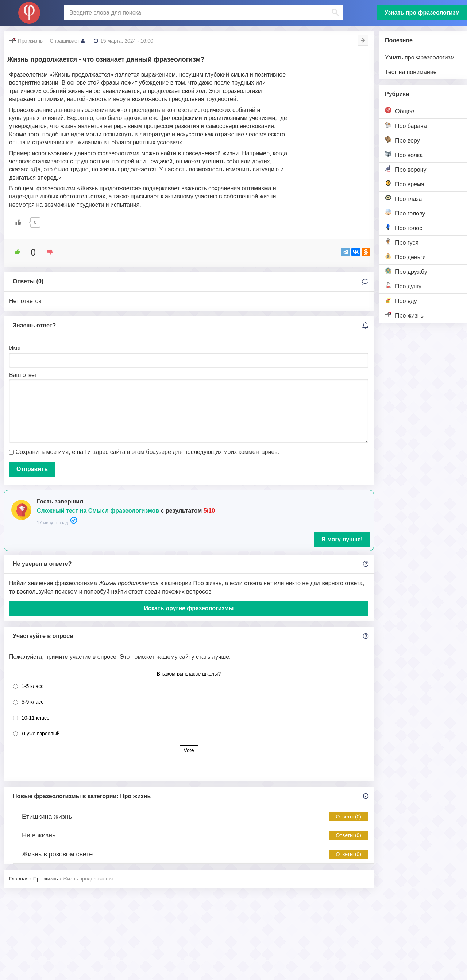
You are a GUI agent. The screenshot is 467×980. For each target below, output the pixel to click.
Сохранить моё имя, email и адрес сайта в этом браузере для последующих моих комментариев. (147, 452)
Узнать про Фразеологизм (420, 57)
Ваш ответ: (24, 375)
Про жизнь (404, 315)
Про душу (403, 286)
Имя (15, 348)
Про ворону (406, 169)
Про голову (405, 213)
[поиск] (202, 13)
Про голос (404, 227)
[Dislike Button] (47, 252)
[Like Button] (18, 222)
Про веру (402, 140)
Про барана (406, 125)
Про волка (404, 154)
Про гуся (402, 242)
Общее (400, 111)
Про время (405, 184)
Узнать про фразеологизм (422, 13)
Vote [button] (189, 750)
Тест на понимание (411, 72)
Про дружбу (406, 271)
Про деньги (405, 256)
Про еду (401, 300)
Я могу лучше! (342, 539)
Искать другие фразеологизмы (189, 608)
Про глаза (404, 198)
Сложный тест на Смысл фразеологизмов (98, 511)
